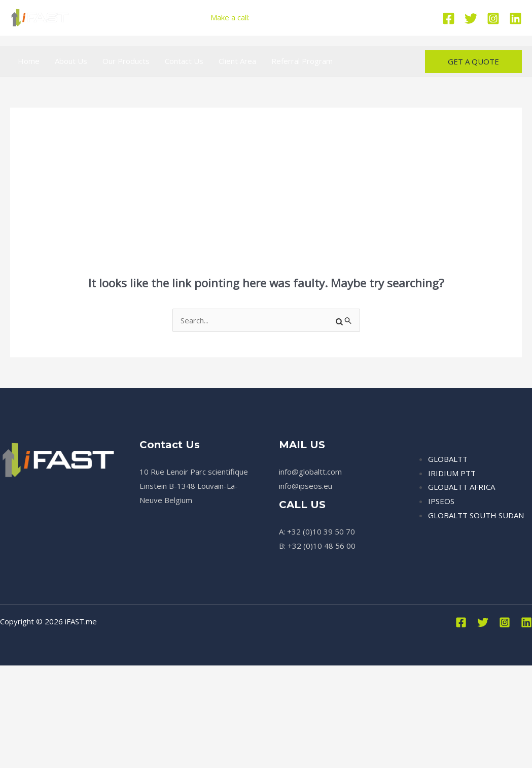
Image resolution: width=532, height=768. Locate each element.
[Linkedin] (516, 19)
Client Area (237, 61)
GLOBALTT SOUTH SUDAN (476, 515)
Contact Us (184, 61)
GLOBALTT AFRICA (462, 487)
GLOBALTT (448, 459)
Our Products (126, 61)
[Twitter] (471, 19)
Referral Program (302, 61)
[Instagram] (493, 19)
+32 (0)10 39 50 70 (288, 17)
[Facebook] (449, 19)
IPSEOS (441, 501)
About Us (71, 61)
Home (29, 61)
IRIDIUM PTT (452, 473)
